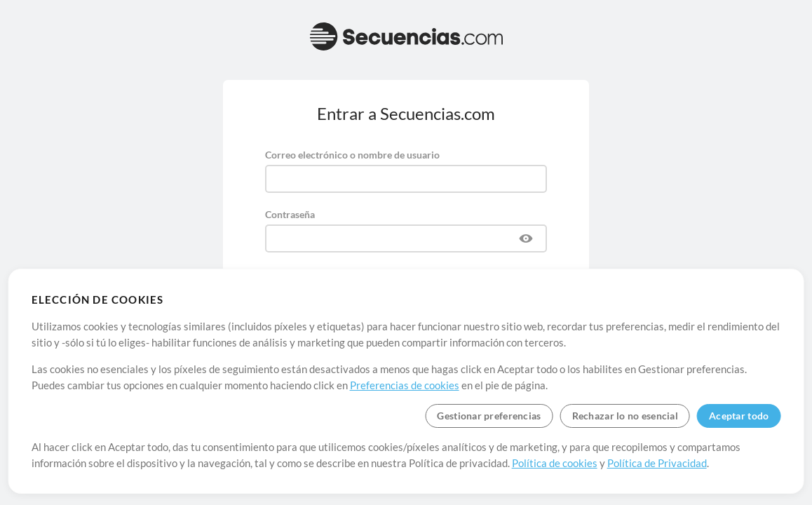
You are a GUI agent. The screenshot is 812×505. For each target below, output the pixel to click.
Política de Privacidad (657, 463)
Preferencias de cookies (405, 385)
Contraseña (290, 214)
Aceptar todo (739, 416)
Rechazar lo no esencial (625, 416)
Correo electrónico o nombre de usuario (352, 155)
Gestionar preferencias (489, 416)
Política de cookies (555, 463)
